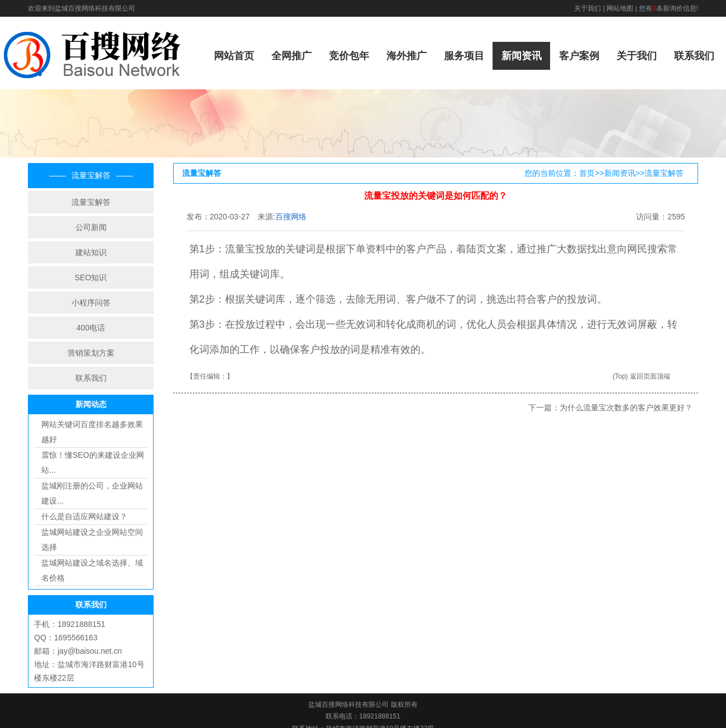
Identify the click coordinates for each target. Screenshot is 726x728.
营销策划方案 (91, 353)
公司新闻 (91, 227)
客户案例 (579, 56)
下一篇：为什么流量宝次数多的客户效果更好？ (610, 408)
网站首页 (234, 56)
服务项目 (464, 56)
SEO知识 (91, 277)
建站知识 (91, 252)
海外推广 (407, 56)
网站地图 (620, 8)
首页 (587, 173)
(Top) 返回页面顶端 (641, 376)
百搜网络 (291, 217)
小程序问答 (91, 303)
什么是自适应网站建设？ (84, 516)
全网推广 (292, 56)
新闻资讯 (522, 56)
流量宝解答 (91, 202)
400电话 (91, 328)
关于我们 (588, 8)
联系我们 (694, 56)
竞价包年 (349, 56)
